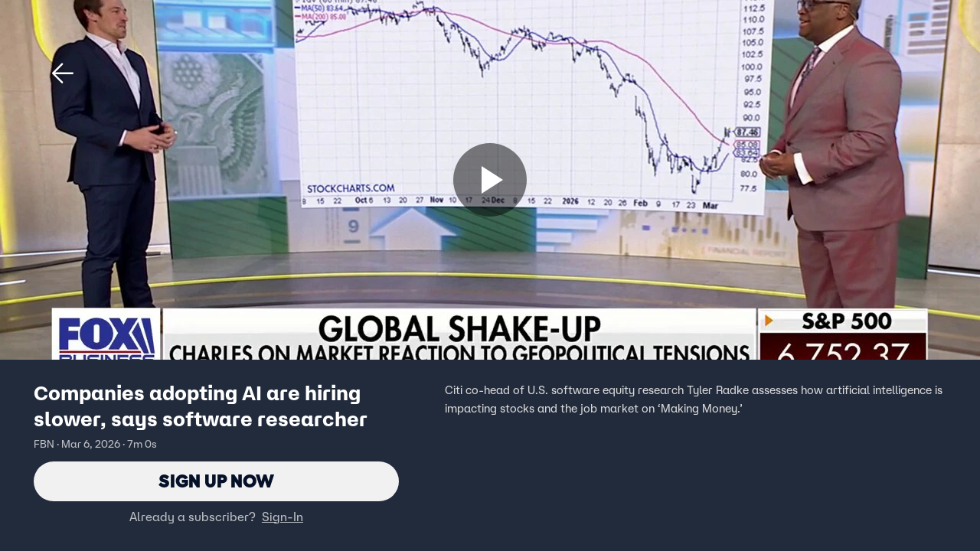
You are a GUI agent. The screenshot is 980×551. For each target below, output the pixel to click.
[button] (63, 73)
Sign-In (283, 517)
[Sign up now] (490, 180)
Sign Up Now (216, 481)
